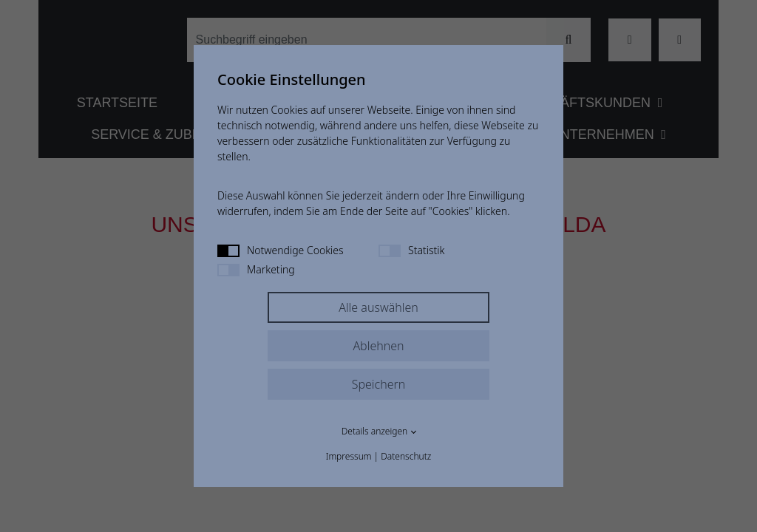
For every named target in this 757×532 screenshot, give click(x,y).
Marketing (256, 269)
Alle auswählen (378, 307)
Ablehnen (378, 346)
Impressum (349, 456)
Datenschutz (406, 456)
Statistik (411, 250)
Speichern (379, 384)
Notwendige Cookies (281, 250)
